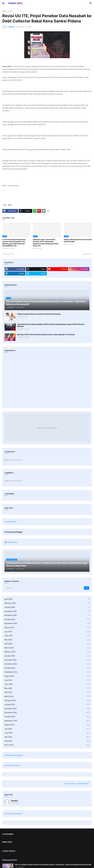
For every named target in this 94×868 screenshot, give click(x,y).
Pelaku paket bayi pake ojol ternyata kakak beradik (78, 240)
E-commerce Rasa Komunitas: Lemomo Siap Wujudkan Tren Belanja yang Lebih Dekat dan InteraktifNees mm (14, 243)
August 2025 (47, 627)
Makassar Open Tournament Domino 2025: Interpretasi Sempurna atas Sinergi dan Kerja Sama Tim (46, 243)
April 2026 (47, 599)
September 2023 (47, 721)
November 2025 (47, 615)
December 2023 (47, 709)
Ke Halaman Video (12, 765)
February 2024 (47, 700)
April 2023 (47, 741)
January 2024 (47, 704)
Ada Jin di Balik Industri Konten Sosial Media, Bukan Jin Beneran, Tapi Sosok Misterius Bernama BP (53, 865)
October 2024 (47, 668)
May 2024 (47, 688)
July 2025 (47, 632)
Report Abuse (12, 542)
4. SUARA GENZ (11, 522)
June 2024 (47, 684)
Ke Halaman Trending (13, 814)
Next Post (87, 254)
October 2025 (47, 619)
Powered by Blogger (14, 532)
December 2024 (47, 660)
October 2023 (47, 717)
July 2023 (47, 729)
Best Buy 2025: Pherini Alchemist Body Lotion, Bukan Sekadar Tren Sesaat (46, 334)
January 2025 (47, 656)
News (11, 11)
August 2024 (47, 676)
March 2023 (47, 745)
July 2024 (47, 680)
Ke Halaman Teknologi (14, 755)
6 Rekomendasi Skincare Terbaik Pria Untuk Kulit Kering (39, 314)
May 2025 (47, 640)
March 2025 (47, 648)
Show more (15, 803)
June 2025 (47, 636)
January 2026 (47, 607)
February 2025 (47, 652)
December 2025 (47, 611)
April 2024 (47, 692)
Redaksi (15, 801)
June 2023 (47, 733)
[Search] (44, 588)
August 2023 (47, 725)
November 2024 (47, 664)
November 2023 (47, 713)
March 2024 (47, 696)
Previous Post (9, 254)
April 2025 (47, 644)
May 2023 (47, 737)
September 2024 (47, 672)
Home (4, 11)
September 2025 (47, 623)
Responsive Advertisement (47, 428)
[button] (3, 3)
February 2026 (47, 603)
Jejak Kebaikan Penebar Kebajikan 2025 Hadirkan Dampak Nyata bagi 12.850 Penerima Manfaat (51, 325)
